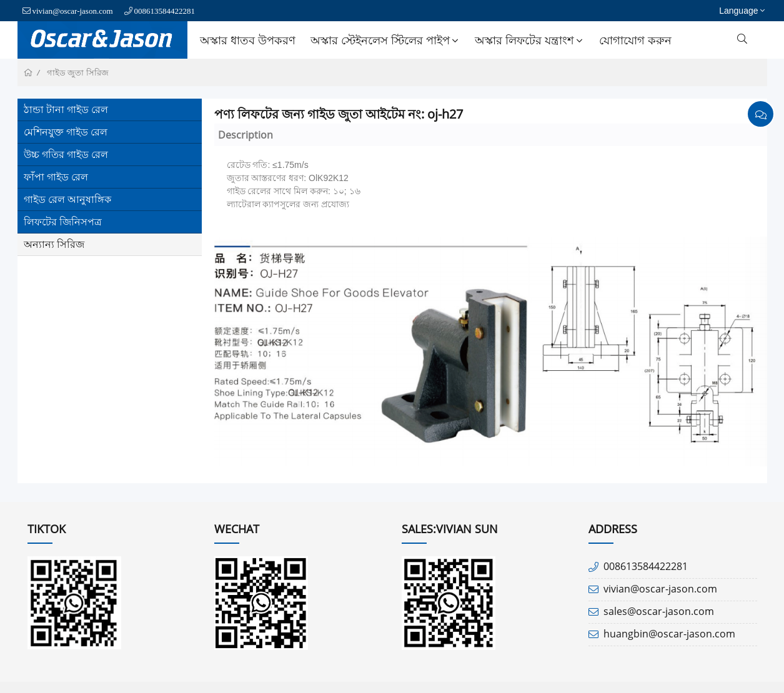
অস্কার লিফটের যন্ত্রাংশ (530, 41)
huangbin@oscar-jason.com (669, 634)
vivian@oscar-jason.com (73, 11)
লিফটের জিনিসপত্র (63, 222)
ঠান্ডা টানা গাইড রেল (66, 109)
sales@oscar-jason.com (659, 611)
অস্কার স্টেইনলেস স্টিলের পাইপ (386, 41)
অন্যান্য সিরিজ (54, 244)
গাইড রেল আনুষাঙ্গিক (67, 199)
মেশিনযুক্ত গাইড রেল (66, 132)
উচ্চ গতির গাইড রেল (66, 154)
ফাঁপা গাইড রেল (56, 177)
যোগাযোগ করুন (635, 41)
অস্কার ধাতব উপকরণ (248, 41)
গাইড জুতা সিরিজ (78, 73)
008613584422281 (165, 11)
